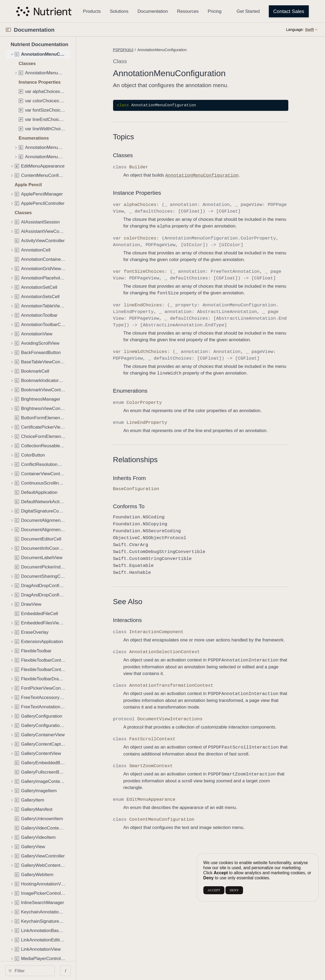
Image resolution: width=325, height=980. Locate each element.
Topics (139, 137)
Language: (295, 30)
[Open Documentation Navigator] (8, 30)
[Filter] (47, 971)
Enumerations (145, 391)
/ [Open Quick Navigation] (96, 971)
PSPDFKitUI (138, 50)
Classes (138, 155)
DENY (234, 890)
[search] (45, 971)
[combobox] (47, 971)
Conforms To (144, 506)
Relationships (150, 460)
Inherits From (145, 478)
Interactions (143, 620)
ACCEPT (214, 890)
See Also (143, 602)
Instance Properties (152, 193)
